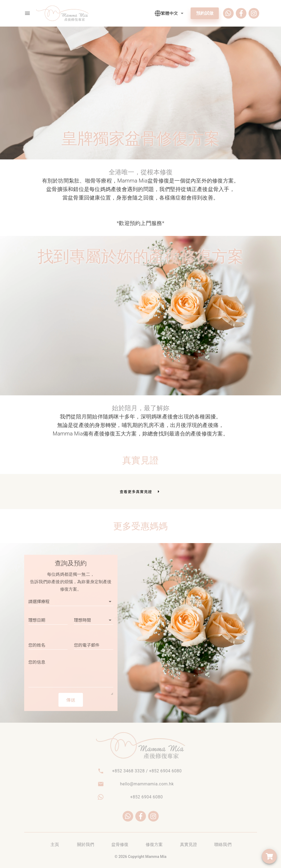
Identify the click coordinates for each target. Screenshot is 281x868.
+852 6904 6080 (147, 797)
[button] (173, 13)
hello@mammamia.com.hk (147, 784)
